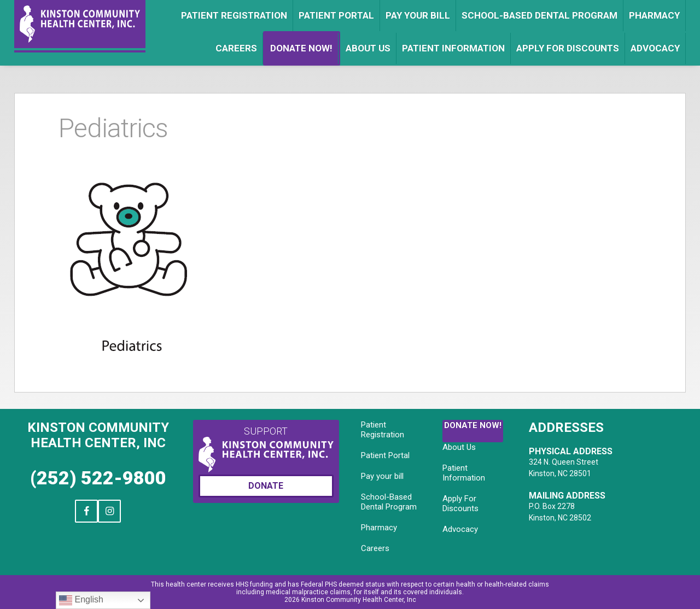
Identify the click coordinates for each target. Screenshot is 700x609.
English (81, 600)
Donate (266, 486)
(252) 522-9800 (98, 478)
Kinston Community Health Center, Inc (98, 435)
